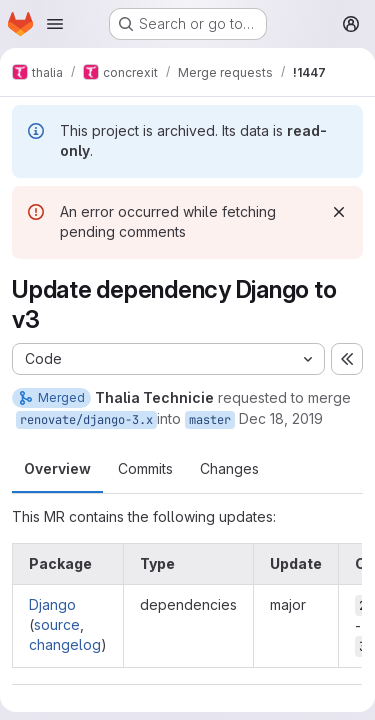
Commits (145, 468)
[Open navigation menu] (55, 24)
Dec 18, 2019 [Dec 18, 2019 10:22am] (281, 418)
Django (52, 604)
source (57, 624)
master (210, 420)
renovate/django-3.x (86, 420)
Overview (57, 468)
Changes (229, 468)
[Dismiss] (339, 212)
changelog (65, 644)
